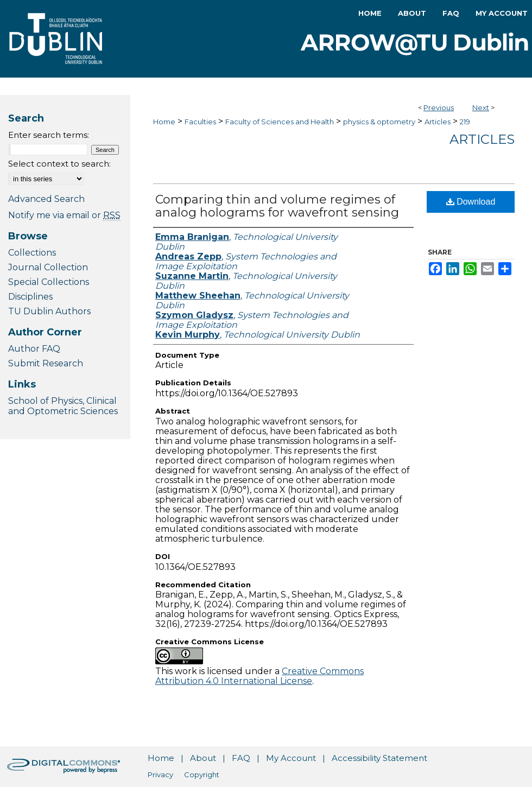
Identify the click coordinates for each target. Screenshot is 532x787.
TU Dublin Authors (49, 311)
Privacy (160, 775)
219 (465, 122)
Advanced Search (46, 199)
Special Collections (49, 282)
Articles (438, 122)
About (203, 758)
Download (471, 202)
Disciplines (30, 297)
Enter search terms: (49, 135)
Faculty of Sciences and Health (280, 122)
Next (481, 107)
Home (164, 122)
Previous (439, 107)
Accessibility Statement (379, 758)
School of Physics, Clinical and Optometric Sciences (63, 406)
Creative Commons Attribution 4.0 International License (259, 676)
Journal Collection (48, 267)
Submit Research (46, 363)
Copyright (202, 775)
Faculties (200, 122)
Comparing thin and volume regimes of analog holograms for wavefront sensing (277, 206)
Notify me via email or (64, 215)
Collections (32, 253)
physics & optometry (379, 122)
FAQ (241, 758)
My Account (291, 758)
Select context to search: (59, 164)
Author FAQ (34, 349)
